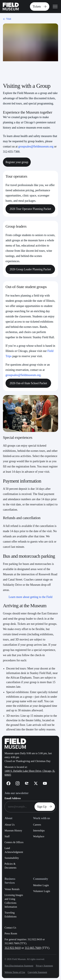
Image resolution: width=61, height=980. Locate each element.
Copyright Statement (37, 972)
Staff (7, 836)
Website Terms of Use (15, 972)
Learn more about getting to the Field (30, 597)
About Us (10, 825)
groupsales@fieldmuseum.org (36, 146)
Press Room (11, 933)
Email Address (13, 798)
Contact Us (10, 928)
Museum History (13, 831)
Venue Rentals (12, 889)
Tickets (40, 7)
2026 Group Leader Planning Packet (30, 269)
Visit (7, 19)
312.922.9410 (13, 948)
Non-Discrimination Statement (19, 966)
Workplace (39, 836)
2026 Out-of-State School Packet (28, 383)
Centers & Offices (14, 842)
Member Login (41, 885)
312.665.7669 (33, 948)
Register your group (17, 162)
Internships (39, 831)
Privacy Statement (44, 966)
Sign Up (45, 807)
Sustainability (12, 858)
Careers (37, 825)
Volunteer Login (41, 891)
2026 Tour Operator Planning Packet (30, 209)
